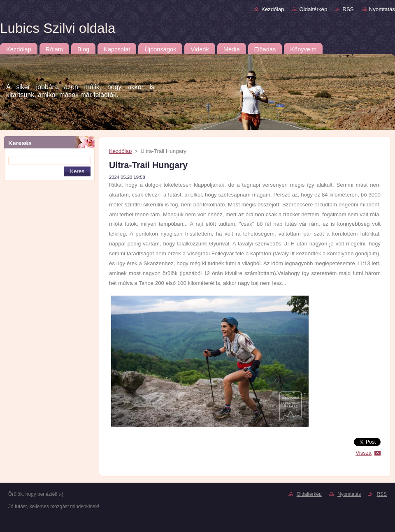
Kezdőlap (273, 9)
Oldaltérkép (313, 9)
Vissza (364, 453)
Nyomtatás (382, 9)
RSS (348, 9)
